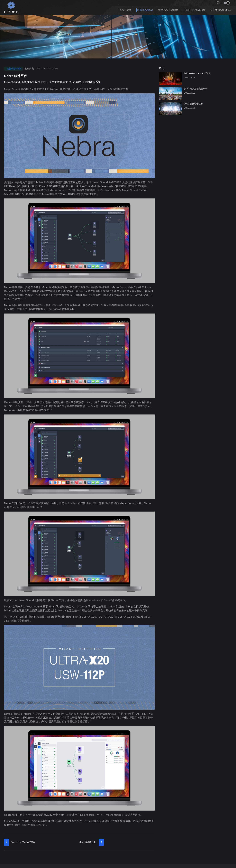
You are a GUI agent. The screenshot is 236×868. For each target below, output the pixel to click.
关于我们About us (220, 10)
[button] (218, 3)
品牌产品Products (168, 10)
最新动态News (145, 10)
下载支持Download (195, 10)
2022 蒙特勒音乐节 (193, 104)
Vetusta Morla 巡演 (23, 842)
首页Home (125, 10)
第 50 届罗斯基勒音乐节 (196, 89)
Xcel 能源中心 (88, 842)
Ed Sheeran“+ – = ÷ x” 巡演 (197, 73)
